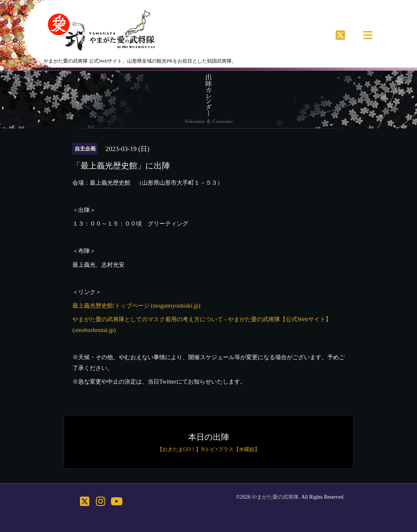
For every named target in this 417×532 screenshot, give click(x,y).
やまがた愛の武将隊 (275, 497)
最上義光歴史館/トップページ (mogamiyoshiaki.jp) (136, 306)
